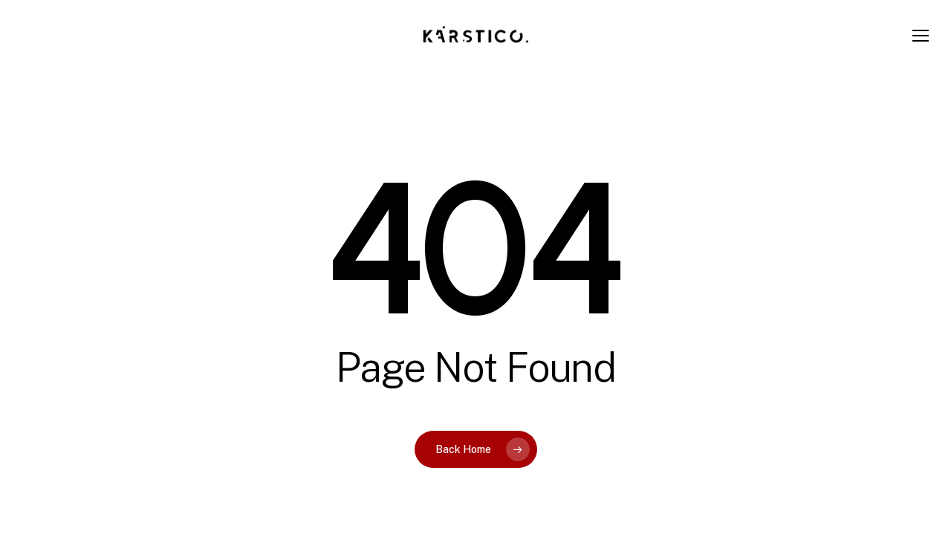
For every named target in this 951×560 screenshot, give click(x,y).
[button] (921, 36)
